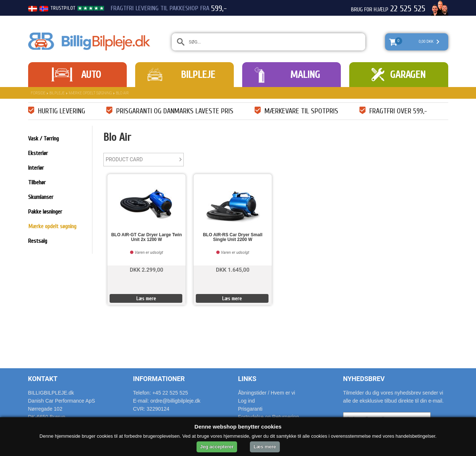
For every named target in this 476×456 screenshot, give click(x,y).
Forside (38, 93)
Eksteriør (38, 153)
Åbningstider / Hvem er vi (267, 393)
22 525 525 (408, 9)
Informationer (159, 379)
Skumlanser (41, 197)
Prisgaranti (250, 409)
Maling (305, 75)
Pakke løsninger (45, 212)
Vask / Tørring (43, 139)
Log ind (247, 401)
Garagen (408, 75)
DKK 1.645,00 (233, 269)
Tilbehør (37, 182)
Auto (91, 75)
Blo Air (122, 93)
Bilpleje (198, 75)
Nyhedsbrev (364, 379)
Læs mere (146, 299)
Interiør (36, 168)
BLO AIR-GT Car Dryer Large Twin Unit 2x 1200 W (146, 237)
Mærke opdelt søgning (90, 93)
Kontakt (43, 379)
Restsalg (38, 241)
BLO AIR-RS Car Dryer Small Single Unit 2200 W (233, 237)
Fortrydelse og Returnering (269, 417)
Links (247, 379)
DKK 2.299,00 (146, 269)
